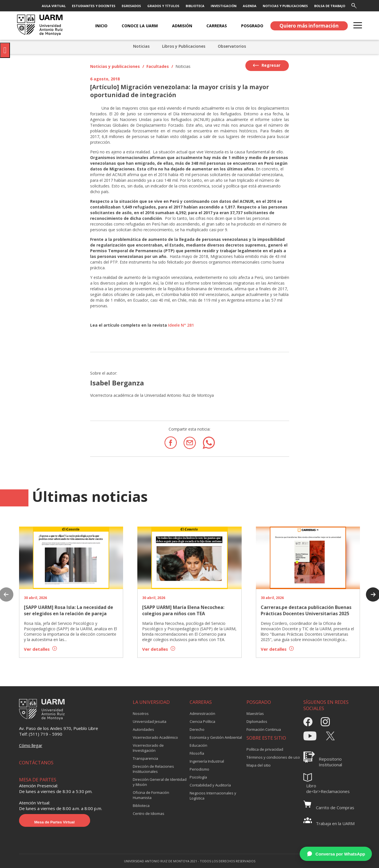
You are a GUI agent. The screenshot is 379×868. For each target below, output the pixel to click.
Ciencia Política (202, 721)
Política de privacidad (265, 749)
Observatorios (232, 46)
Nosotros (141, 713)
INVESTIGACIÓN (224, 6)
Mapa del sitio (259, 765)
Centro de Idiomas (149, 813)
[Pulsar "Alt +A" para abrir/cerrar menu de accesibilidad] (5, 50)
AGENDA (250, 6)
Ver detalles (40, 649)
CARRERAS (217, 26)
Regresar (267, 65)
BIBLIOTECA (195, 6)
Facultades (158, 66)
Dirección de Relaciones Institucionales (153, 769)
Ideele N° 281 (181, 325)
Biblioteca (141, 806)
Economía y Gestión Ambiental (216, 737)
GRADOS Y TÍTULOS (163, 6)
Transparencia (145, 758)
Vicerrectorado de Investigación (148, 748)
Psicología (198, 777)
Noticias (141, 46)
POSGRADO (252, 26)
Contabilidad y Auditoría (210, 785)
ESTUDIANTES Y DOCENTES (94, 6)
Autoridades (143, 729)
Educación (198, 745)
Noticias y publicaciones (115, 66)
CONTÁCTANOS (36, 763)
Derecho (197, 729)
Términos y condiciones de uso (273, 757)
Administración (202, 713)
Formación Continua (264, 729)
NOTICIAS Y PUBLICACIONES (285, 6)
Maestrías (255, 713)
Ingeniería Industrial (207, 761)
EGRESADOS (131, 6)
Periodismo (199, 769)
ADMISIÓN (182, 26)
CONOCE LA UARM (140, 26)
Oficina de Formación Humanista (151, 795)
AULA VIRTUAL (54, 6)
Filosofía (197, 753)
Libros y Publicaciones (184, 46)
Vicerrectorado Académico (155, 737)
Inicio (101, 26)
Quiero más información (309, 26)
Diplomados (257, 721)
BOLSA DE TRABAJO (330, 6)
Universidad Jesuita (150, 721)
